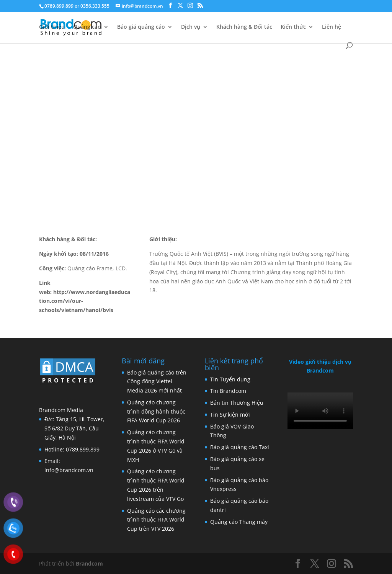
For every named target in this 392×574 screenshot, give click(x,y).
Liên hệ (332, 27)
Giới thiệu (52, 27)
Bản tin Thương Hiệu (237, 403)
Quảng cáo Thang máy (239, 522)
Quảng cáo (87, 27)
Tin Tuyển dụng (230, 379)
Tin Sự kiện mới (230, 415)
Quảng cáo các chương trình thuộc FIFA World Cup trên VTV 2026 (156, 520)
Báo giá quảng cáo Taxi (240, 447)
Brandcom (89, 563)
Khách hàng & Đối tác (244, 27)
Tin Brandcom (228, 391)
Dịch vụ (191, 27)
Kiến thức (293, 27)
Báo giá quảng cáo (141, 27)
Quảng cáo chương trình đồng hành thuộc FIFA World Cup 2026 (156, 411)
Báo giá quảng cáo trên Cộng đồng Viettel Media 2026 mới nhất (157, 382)
